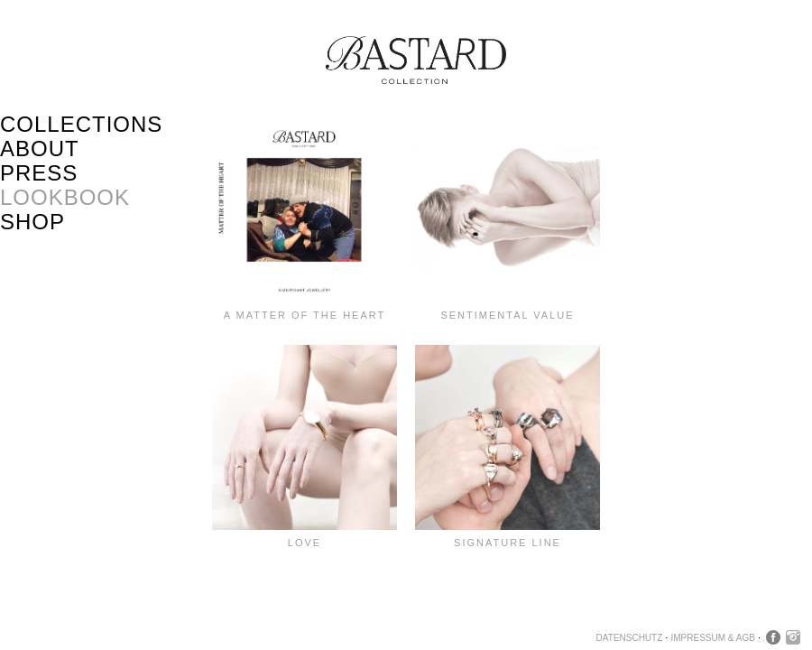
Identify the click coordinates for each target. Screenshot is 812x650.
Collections (81, 124)
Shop (32, 222)
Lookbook (65, 197)
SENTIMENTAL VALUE (507, 315)
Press (39, 173)
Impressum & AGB (712, 638)
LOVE (304, 543)
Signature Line (507, 543)
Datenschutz (630, 638)
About (40, 149)
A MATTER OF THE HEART (305, 315)
